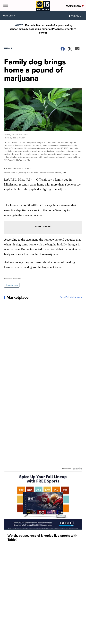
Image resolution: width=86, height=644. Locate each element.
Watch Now (75, 6)
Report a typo (12, 285)
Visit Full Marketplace (71, 297)
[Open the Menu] (5, 6)
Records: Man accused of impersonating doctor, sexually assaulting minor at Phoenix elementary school (43, 29)
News (8, 48)
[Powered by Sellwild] (77, 469)
